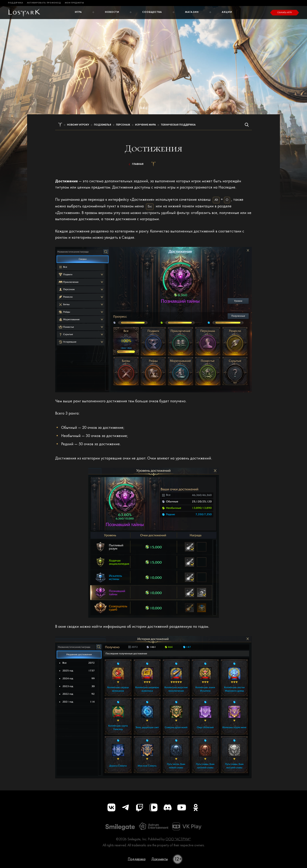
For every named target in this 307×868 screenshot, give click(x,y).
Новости (112, 12)
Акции (227, 12)
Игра (78, 12)
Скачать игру (285, 13)
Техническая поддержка (178, 125)
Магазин (192, 12)
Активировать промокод (44, 3)
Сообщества (152, 12)
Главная (135, 164)
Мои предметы (74, 3)
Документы (160, 859)
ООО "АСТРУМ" (178, 839)
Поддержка (16, 3)
